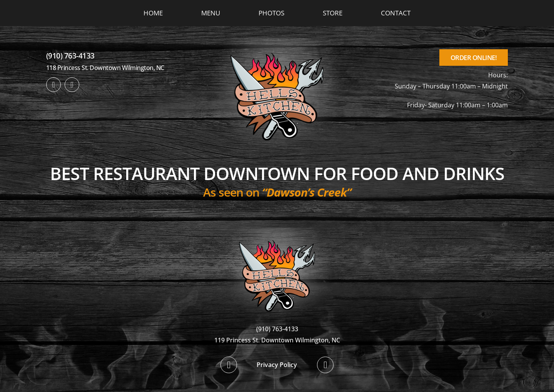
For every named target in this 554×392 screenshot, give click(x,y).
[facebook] (53, 85)
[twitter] (72, 85)
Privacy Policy (277, 365)
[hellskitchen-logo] (277, 231)
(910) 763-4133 (70, 56)
